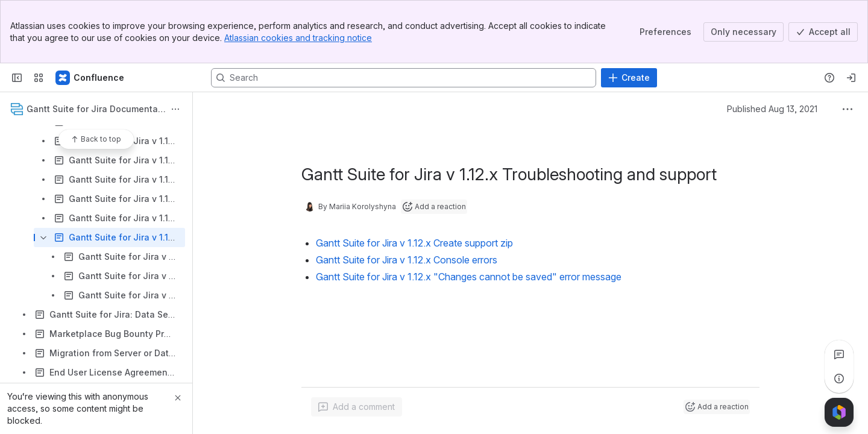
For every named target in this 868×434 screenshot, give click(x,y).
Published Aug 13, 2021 (772, 109)
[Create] (629, 78)
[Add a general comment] (357, 407)
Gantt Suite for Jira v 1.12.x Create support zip (414, 243)
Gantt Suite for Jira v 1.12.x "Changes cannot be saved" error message (469, 277)
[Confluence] (90, 78)
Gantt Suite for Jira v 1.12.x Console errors (407, 260)
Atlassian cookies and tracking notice (298, 38)
